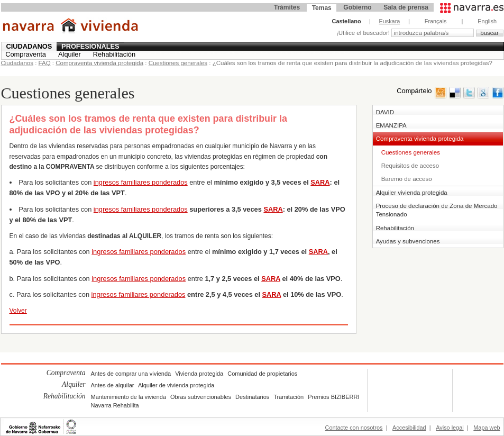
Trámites (287, 7)
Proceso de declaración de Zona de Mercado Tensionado (437, 210)
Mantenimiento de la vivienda (129, 397)
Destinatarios (252, 397)
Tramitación (288, 397)
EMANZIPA (391, 125)
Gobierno (357, 7)
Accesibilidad (409, 428)
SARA (320, 182)
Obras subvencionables (201, 397)
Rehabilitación (114, 54)
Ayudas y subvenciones (408, 241)
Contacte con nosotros (354, 428)
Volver (18, 311)
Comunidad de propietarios (262, 374)
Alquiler (70, 54)
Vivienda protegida (199, 374)
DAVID (385, 112)
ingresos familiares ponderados (141, 182)
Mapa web (487, 428)
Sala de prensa (406, 7)
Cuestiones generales (178, 63)
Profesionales (90, 46)
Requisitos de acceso (410, 166)
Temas (322, 8)
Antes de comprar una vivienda (131, 374)
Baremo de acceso (407, 179)
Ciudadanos (29, 46)
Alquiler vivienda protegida (412, 193)
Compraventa (26, 54)
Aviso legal (450, 428)
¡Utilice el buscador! (364, 33)
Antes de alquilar (113, 385)
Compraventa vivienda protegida (99, 63)
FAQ (45, 63)
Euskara (389, 21)
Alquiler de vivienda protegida (176, 385)
